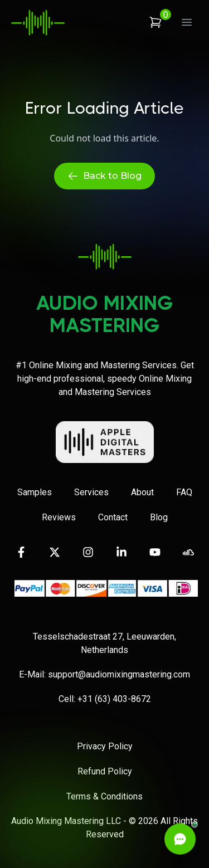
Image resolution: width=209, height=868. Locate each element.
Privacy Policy (105, 746)
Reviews (59, 517)
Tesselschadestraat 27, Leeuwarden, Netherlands (104, 643)
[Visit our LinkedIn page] (121, 552)
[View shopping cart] (155, 22)
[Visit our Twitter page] (55, 552)
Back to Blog (104, 176)
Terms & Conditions (104, 796)
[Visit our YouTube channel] (155, 552)
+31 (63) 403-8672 (114, 699)
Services (91, 492)
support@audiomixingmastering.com (119, 674)
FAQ (184, 492)
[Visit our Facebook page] (21, 552)
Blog (159, 517)
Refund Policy (105, 771)
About (142, 492)
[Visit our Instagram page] (88, 552)
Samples (35, 492)
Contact (113, 517)
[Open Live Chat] (180, 839)
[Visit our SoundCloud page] (188, 552)
